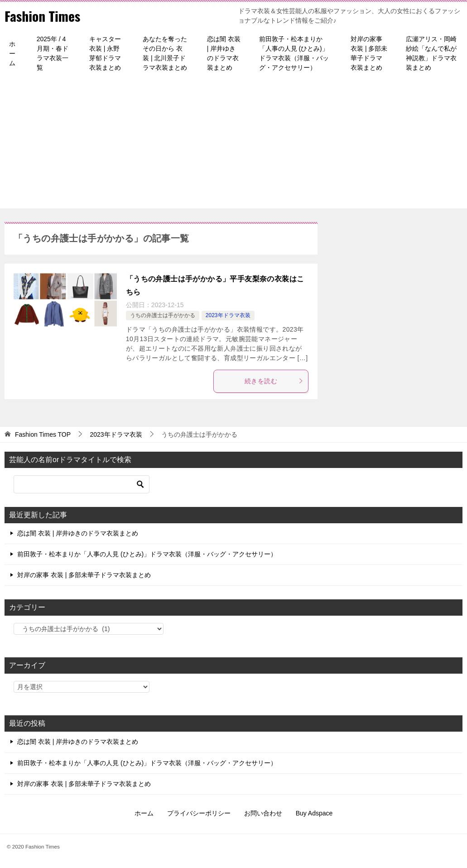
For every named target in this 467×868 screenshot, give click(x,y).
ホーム (12, 53)
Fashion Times (43, 16)
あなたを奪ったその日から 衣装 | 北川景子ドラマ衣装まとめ (165, 53)
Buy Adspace (314, 813)
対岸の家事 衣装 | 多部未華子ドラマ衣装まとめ (369, 53)
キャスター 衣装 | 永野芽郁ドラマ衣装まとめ (105, 53)
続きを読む (274, 381)
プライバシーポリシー (199, 813)
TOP (43, 434)
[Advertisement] (233, 145)
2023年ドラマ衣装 (228, 315)
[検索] (82, 484)
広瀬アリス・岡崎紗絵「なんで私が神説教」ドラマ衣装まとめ (431, 53)
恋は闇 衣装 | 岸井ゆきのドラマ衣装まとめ (224, 53)
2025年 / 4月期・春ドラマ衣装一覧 (53, 53)
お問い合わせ (263, 813)
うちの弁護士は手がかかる (163, 315)
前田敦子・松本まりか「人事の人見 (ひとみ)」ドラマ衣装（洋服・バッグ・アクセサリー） (294, 53)
